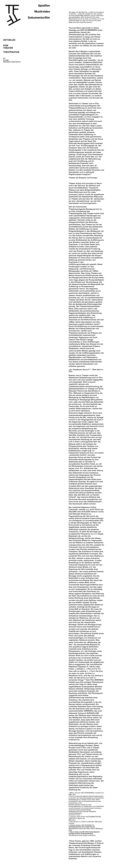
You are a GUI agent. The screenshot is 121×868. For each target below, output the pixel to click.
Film (6, 45)
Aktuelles (9, 40)
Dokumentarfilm (39, 18)
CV (4, 58)
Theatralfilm (11, 52)
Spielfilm (44, 6)
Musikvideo (42, 11)
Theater (8, 48)
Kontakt (6, 60)
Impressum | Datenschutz (12, 62)
